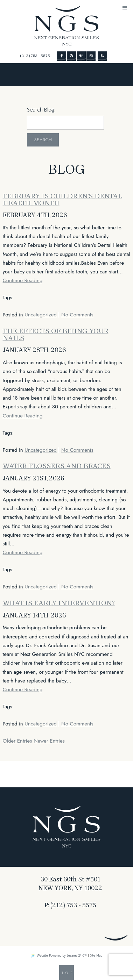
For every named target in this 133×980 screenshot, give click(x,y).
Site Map (96, 956)
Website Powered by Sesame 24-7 (59, 956)
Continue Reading (23, 280)
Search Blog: (41, 110)
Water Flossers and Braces (57, 466)
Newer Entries (49, 741)
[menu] (125, 8)
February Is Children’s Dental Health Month (62, 199)
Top (68, 973)
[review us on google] (71, 56)
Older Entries (17, 741)
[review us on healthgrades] (81, 56)
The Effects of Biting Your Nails (56, 334)
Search (43, 140)
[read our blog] (102, 56)
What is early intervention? (59, 603)
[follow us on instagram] (91, 56)
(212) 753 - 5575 (35, 56)
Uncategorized (41, 315)
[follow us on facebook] (61, 56)
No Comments (77, 315)
